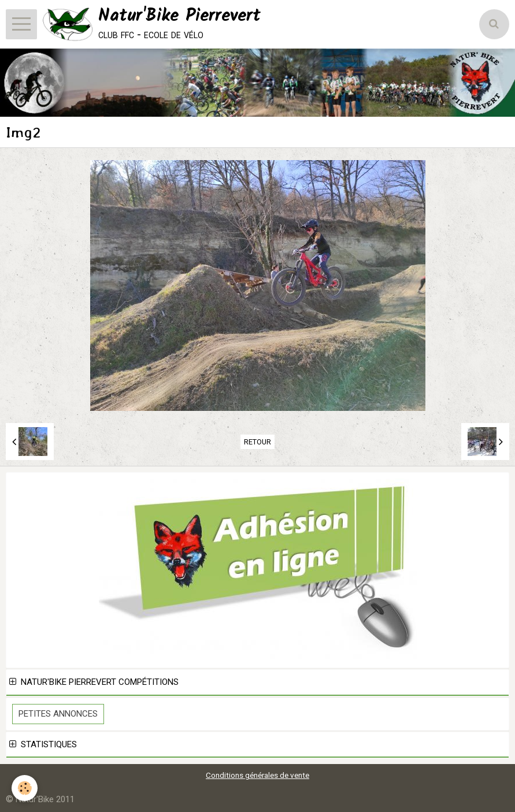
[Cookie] (25, 788)
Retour (257, 442)
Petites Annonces (58, 714)
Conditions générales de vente (257, 775)
